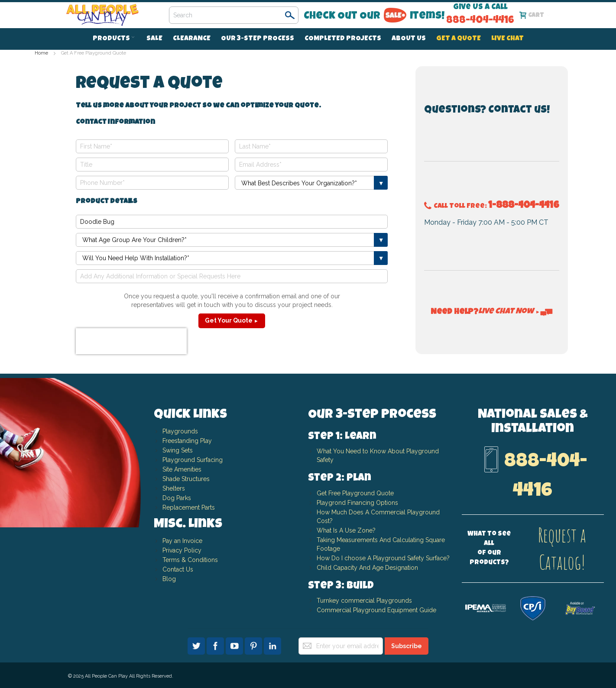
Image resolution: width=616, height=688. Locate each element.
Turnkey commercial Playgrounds (364, 601)
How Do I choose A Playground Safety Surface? (383, 558)
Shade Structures (186, 479)
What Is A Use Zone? (346, 530)
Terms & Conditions (190, 560)
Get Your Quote (232, 320)
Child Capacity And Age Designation (367, 568)
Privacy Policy (182, 550)
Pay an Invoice (182, 541)
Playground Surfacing (193, 460)
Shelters (174, 488)
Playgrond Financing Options (357, 503)
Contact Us (178, 569)
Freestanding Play (187, 441)
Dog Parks (177, 498)
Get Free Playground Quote (355, 493)
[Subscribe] (407, 646)
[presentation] (131, 341)
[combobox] (234, 15)
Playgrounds (180, 431)
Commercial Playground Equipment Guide (376, 610)
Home (42, 53)
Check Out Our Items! (374, 16)
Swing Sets (178, 450)
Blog (169, 579)
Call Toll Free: (492, 207)
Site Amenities (182, 469)
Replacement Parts (189, 507)
